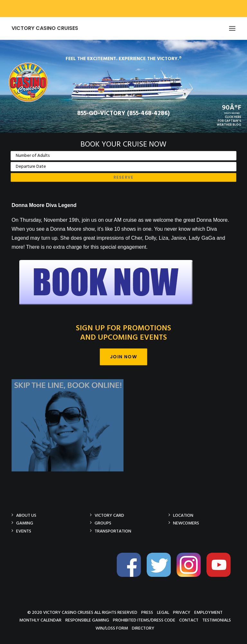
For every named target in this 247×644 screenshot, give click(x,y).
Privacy (182, 612)
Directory (143, 628)
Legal (163, 612)
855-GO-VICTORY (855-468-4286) (123, 113)
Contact (189, 620)
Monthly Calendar (40, 620)
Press (147, 612)
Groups (103, 523)
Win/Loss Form (112, 628)
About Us (26, 515)
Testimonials (217, 620)
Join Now (123, 357)
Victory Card (109, 515)
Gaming (25, 523)
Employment (208, 612)
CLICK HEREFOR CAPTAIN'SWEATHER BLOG (229, 121)
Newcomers (186, 523)
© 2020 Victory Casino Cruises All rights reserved (82, 612)
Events (24, 531)
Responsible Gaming (87, 620)
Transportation (113, 531)
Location (183, 515)
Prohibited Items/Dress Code (144, 620)
